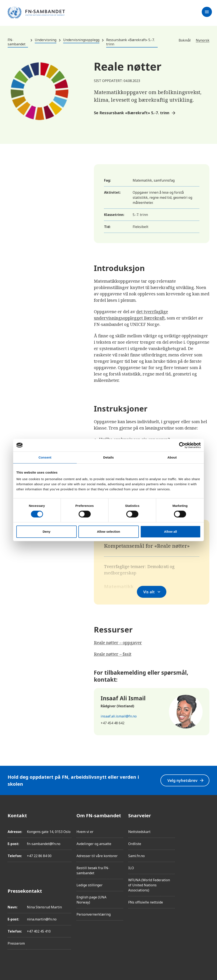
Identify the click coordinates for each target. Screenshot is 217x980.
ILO (131, 868)
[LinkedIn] (206, 839)
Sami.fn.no (136, 856)
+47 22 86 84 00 (39, 856)
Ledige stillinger (90, 885)
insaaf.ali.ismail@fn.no (119, 716)
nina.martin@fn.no (42, 919)
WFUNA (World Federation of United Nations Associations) (149, 885)
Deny (47, 532)
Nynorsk (203, 40)
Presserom (16, 943)
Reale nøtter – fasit (113, 654)
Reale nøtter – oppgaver (118, 643)
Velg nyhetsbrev (185, 780)
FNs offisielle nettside (146, 902)
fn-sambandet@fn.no (44, 844)
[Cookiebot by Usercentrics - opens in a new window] (182, 445)
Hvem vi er (85, 832)
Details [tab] (108, 457)
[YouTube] (206, 863)
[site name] (36, 13)
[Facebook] (206, 815)
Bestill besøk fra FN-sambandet (93, 870)
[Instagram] (206, 827)
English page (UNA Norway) (91, 900)
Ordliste (135, 844)
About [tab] (172, 457)
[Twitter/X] (206, 851)
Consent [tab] (45, 457)
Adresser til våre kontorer (97, 856)
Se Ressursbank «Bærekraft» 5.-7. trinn (135, 113)
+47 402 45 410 (39, 931)
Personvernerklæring (94, 914)
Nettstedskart (139, 832)
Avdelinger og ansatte (94, 844)
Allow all (170, 532)
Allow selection (108, 532)
